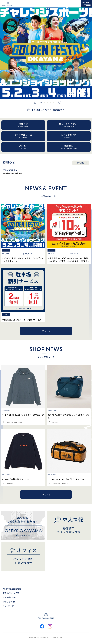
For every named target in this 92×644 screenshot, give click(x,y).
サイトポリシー (9, 597)
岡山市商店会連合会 (12, 589)
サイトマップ (8, 606)
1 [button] (41, 102)
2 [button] (44, 102)
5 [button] (54, 102)
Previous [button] (35, 102)
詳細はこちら (59, 110)
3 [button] (47, 102)
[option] (46, 53)
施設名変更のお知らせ (13, 173)
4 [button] (51, 102)
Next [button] (60, 102)
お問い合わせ (9, 602)
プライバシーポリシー (12, 593)
